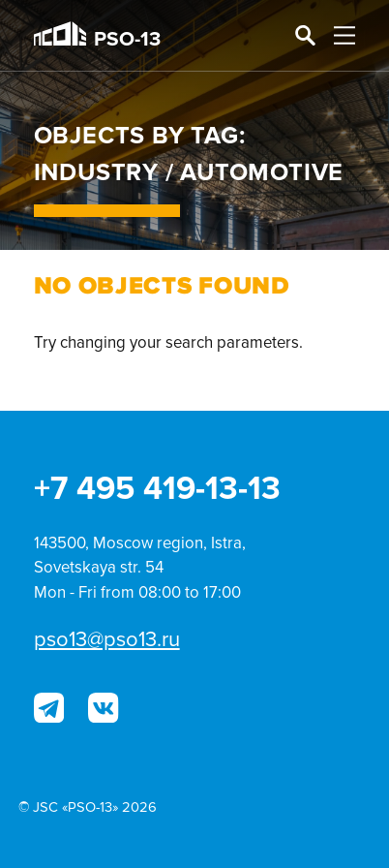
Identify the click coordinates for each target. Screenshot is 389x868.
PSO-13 (97, 36)
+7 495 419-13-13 (157, 489)
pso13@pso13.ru (107, 640)
